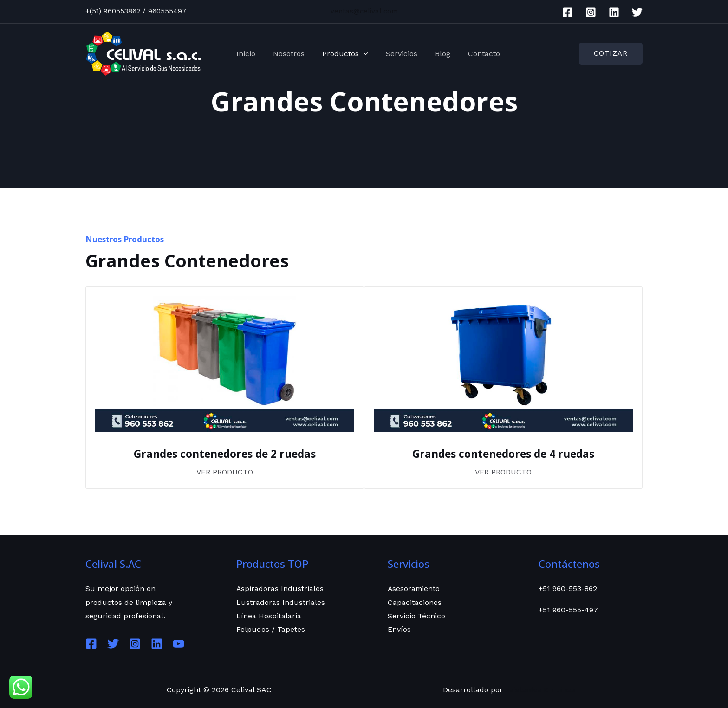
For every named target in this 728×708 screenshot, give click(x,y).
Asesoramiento (414, 588)
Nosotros (289, 54)
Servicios (396, 54)
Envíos (399, 630)
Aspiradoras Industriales (280, 588)
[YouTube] (179, 643)
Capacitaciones (415, 602)
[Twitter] (637, 12)
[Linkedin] (614, 12)
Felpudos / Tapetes (271, 630)
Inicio (249, 54)
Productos (342, 54)
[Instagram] (591, 12)
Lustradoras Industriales (281, 602)
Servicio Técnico (416, 616)
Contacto (473, 54)
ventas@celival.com (364, 11)
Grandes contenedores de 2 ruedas (225, 453)
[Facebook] (568, 12)
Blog (434, 54)
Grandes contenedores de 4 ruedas (504, 453)
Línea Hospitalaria (269, 616)
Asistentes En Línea (540, 689)
